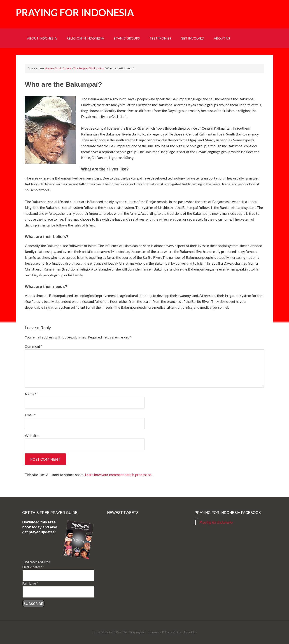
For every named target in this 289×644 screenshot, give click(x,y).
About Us (190, 632)
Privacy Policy (171, 632)
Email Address (33, 567)
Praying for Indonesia (75, 13)
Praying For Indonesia (144, 632)
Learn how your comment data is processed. (118, 475)
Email (30, 415)
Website (31, 435)
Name (31, 394)
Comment (34, 346)
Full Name (30, 583)
